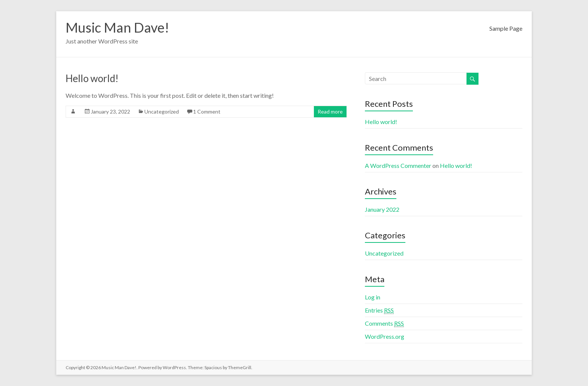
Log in (373, 297)
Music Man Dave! (117, 27)
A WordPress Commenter (398, 165)
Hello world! (92, 78)
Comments (384, 323)
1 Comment (207, 111)
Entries (379, 310)
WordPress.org (385, 336)
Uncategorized (162, 111)
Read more (330, 111)
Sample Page (506, 28)
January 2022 (382, 209)
